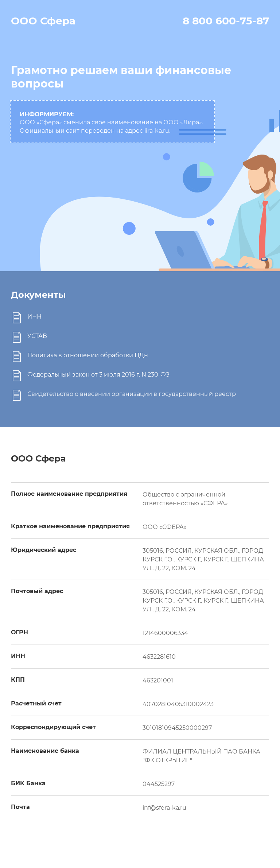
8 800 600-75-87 (226, 21)
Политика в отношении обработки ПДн (88, 355)
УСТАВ (37, 336)
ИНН (34, 317)
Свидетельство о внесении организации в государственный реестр (132, 394)
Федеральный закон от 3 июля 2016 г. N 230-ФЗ (98, 375)
